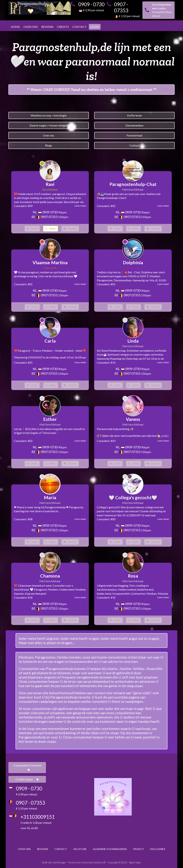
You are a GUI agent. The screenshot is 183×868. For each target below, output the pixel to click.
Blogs (49, 145)
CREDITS (63, 27)
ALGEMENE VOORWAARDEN (110, 849)
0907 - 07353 (121, 7)
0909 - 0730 (91, 4)
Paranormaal (134, 135)
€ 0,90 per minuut (94, 10)
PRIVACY (138, 849)
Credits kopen (27, 779)
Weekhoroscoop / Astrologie (49, 115)
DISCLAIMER (158, 849)
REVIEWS (47, 27)
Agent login (135, 862)
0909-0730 (50, 212)
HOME (15, 27)
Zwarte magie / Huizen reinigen (49, 125)
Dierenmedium (134, 125)
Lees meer (80, 206)
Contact (134, 145)
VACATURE (80, 849)
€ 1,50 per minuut (129, 16)
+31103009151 (38, 817)
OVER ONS (31, 27)
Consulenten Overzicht (27, 767)
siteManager (60, 862)
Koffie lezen (134, 115)
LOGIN (95, 27)
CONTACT (80, 27)
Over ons (49, 135)
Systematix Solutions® (93, 862)
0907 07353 (49, 217)
